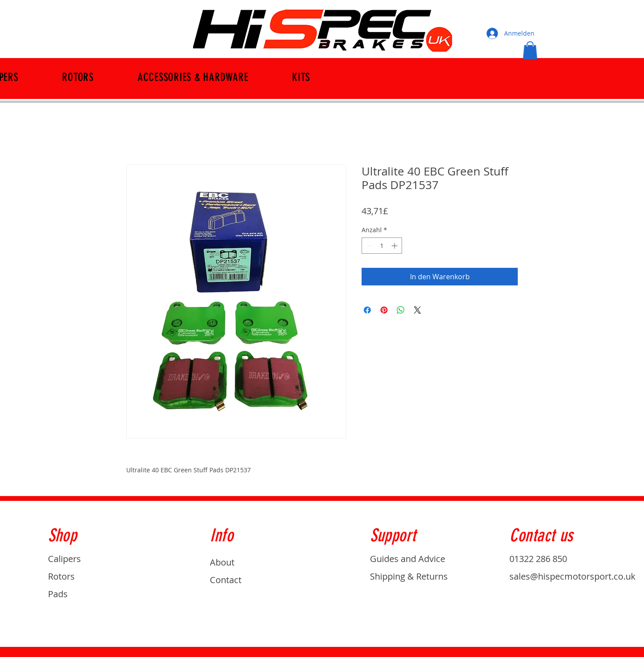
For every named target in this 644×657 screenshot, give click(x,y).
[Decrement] (368, 246)
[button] (530, 50)
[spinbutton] (382, 246)
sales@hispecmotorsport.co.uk (573, 576)
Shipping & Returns (409, 576)
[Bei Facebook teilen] (367, 310)
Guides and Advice (408, 559)
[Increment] (395, 246)
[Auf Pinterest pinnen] (384, 310)
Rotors (61, 576)
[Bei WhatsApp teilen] (401, 310)
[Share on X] (417, 310)
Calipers (64, 559)
